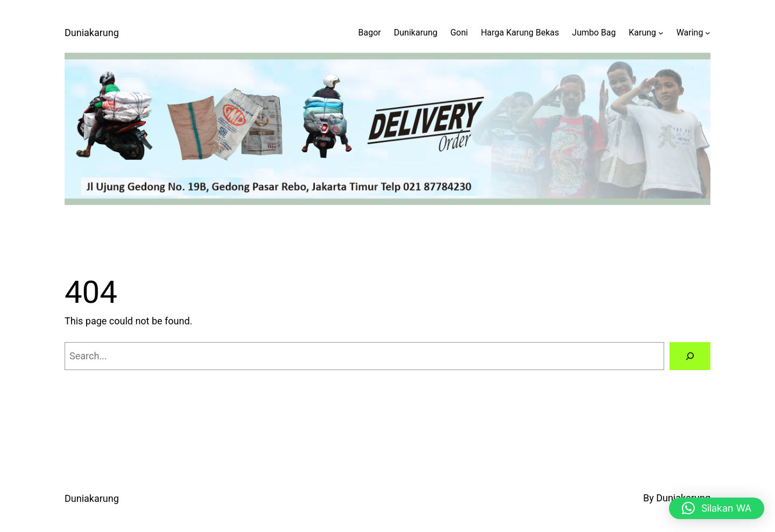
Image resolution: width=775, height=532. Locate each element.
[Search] (690, 356)
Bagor (370, 33)
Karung (642, 33)
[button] (717, 508)
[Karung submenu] (661, 33)
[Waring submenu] (708, 33)
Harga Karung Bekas (520, 33)
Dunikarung (416, 33)
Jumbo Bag (594, 33)
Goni (459, 33)
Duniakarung (92, 33)
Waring (690, 33)
